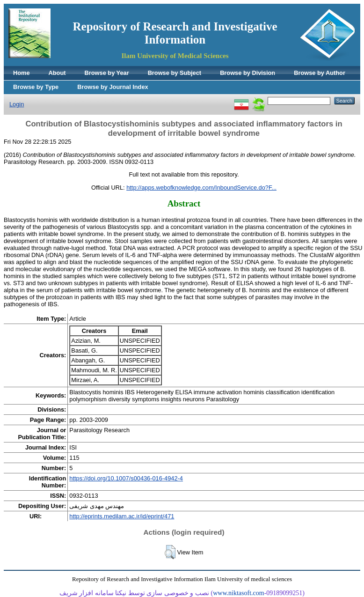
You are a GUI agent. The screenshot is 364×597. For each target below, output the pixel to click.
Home (22, 73)
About (57, 73)
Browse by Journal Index (113, 87)
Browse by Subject (175, 73)
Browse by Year (107, 73)
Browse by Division (248, 73)
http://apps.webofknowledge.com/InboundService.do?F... (201, 188)
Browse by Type (36, 87)
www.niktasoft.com (239, 593)
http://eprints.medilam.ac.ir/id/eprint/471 (122, 516)
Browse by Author (320, 73)
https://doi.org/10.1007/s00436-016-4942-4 (126, 478)
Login (17, 104)
